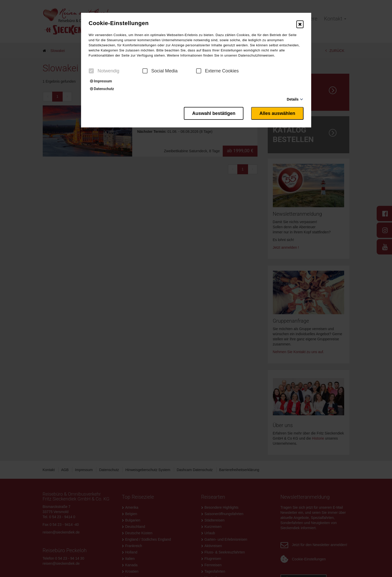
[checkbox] (91, 71)
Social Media (160, 71)
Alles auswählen (277, 113)
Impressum (101, 81)
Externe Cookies (217, 71)
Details (293, 99)
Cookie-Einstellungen (119, 23)
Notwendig (104, 71)
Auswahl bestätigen (214, 113)
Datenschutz (102, 89)
